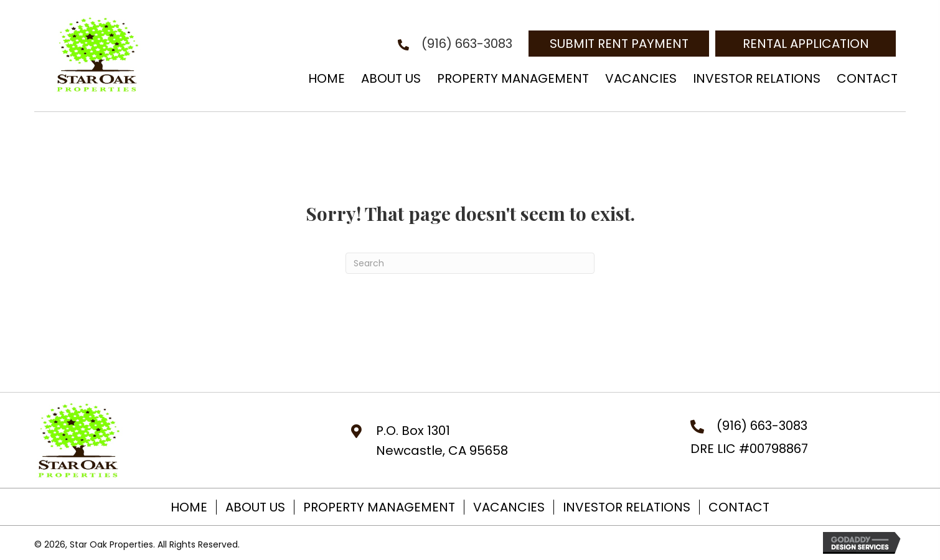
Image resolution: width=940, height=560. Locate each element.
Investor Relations (627, 507)
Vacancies (509, 507)
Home (189, 507)
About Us (255, 507)
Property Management (379, 507)
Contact (739, 507)
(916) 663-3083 (467, 44)
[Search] (470, 263)
